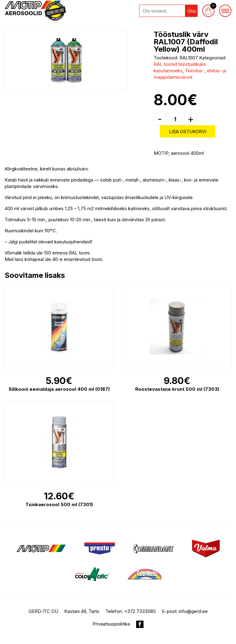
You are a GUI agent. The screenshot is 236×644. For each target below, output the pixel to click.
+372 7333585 (140, 611)
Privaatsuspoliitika (111, 624)
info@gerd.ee (193, 611)
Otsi (192, 11)
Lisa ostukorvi (188, 132)
